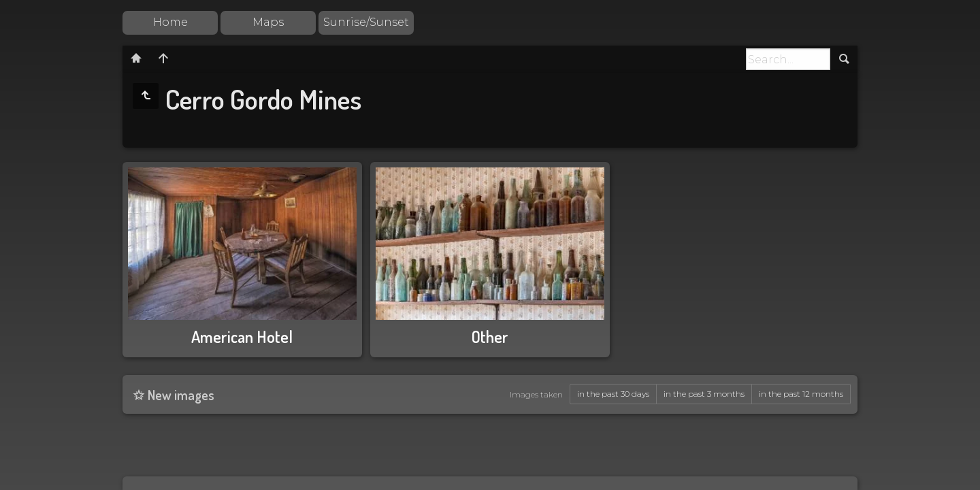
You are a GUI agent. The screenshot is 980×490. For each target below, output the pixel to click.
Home (170, 22)
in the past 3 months (704, 394)
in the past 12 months (801, 394)
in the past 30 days (613, 394)
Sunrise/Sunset (366, 22)
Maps (268, 22)
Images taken (536, 394)
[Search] (788, 59)
